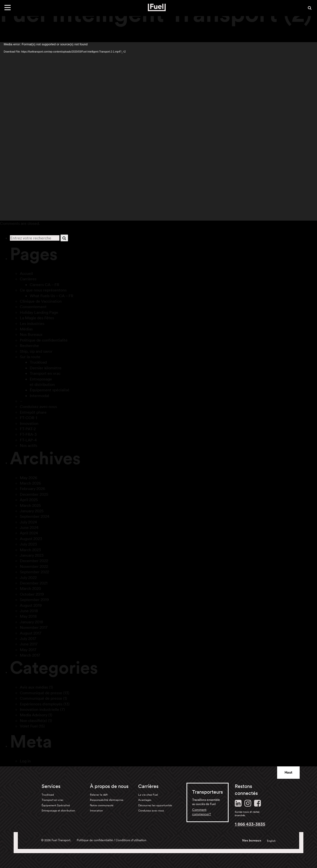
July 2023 (28, 544)
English (271, 841)
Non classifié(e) (33, 721)
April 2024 (29, 533)
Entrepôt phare (33, 412)
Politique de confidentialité (44, 340)
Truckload (38, 362)
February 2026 (32, 489)
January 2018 (31, 622)
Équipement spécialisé (50, 390)
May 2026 (28, 478)
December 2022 (34, 561)
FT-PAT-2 (28, 429)
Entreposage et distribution (58, 810)
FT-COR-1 (28, 418)
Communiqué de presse (41, 693)
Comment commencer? (202, 812)
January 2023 (32, 555)
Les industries (32, 323)
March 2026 (30, 483)
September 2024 (35, 516)
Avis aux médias (34, 687)
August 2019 (31, 605)
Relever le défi (99, 795)
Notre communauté (102, 805)
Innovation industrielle (40, 709)
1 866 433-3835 (250, 824)
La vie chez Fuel (148, 795)
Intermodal (39, 396)
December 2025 (34, 494)
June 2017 (29, 644)
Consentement (33, 307)
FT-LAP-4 (28, 440)
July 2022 (28, 578)
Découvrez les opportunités (155, 805)
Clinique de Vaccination (41, 301)
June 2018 (29, 611)
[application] (158, 131)
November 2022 (34, 566)
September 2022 (34, 572)
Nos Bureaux (31, 334)
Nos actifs (28, 445)
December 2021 (34, 583)
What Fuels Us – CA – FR (52, 296)
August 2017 (31, 633)
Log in (25, 761)
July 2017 (28, 638)
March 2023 (30, 550)
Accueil (26, 273)
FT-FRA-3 (28, 434)
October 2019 (32, 594)
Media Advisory (34, 715)
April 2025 (29, 500)
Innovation (29, 423)
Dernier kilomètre (46, 368)
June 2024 (29, 527)
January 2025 (32, 511)
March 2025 (30, 505)
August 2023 (31, 539)
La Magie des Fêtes (37, 318)
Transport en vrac (45, 373)
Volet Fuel (29, 726)
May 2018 (28, 616)
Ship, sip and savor (36, 351)
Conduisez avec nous (38, 406)
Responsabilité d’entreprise (107, 800)
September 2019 (34, 600)
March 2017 (30, 655)
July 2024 (28, 522)
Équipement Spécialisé (56, 805)
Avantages (145, 800)
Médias (26, 329)
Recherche (29, 346)
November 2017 (34, 627)
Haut (288, 772)
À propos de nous (109, 786)
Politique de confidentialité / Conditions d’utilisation (112, 840)
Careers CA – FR (44, 285)
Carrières (28, 279)
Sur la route (30, 357)
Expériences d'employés (41, 704)
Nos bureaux (252, 840)
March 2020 (30, 588)
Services (51, 786)
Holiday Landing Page (39, 312)
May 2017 (28, 650)
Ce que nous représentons (43, 290)
